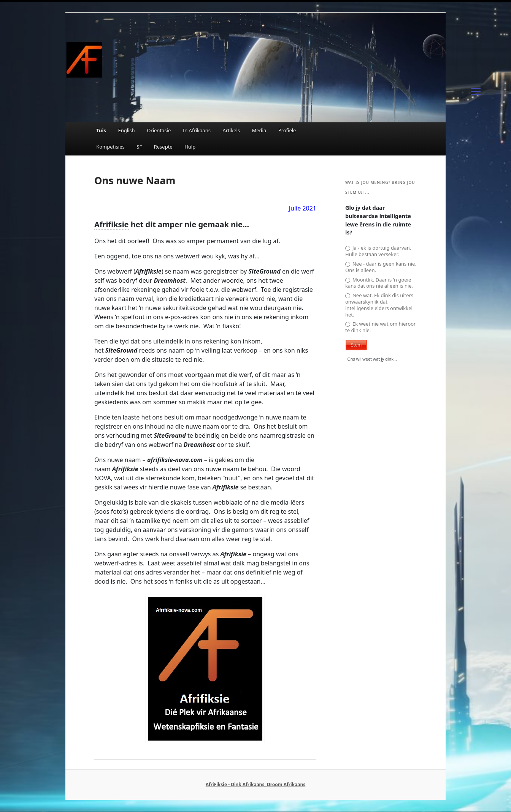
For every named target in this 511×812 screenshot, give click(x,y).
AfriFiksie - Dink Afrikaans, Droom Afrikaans (255, 784)
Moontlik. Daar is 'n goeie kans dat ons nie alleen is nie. (379, 283)
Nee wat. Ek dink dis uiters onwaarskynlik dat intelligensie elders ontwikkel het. (379, 305)
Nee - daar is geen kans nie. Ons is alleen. (381, 267)
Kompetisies (110, 147)
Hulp (190, 147)
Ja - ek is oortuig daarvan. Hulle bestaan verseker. (378, 251)
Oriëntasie (159, 130)
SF (139, 147)
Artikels (231, 130)
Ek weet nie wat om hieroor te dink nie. (381, 327)
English (126, 130)
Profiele (287, 130)
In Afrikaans (197, 130)
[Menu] (476, 91)
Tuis (101, 130)
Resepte (163, 147)
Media (259, 130)
